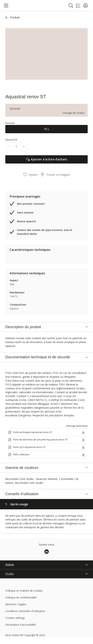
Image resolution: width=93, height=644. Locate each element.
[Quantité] (16, 147)
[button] (85, 6)
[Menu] (6, 6)
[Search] (71, 6)
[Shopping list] (78, 6)
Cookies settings (15, 569)
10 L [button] (46, 129)
